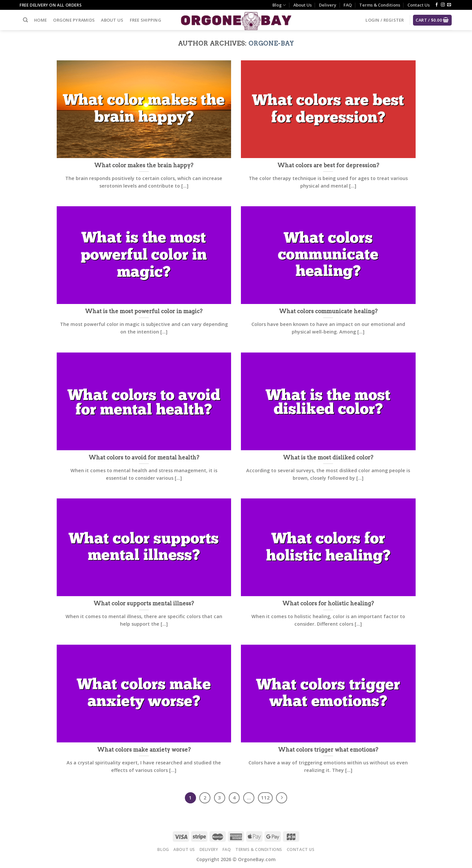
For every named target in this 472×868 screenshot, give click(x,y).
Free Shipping (146, 20)
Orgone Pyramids (74, 20)
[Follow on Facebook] (437, 5)
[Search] (25, 20)
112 (265, 797)
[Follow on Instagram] (443, 5)
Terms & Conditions (380, 5)
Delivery (328, 5)
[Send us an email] (449, 5)
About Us (303, 5)
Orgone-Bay (271, 43)
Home (40, 20)
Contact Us (419, 5)
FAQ (348, 5)
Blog (279, 5)
